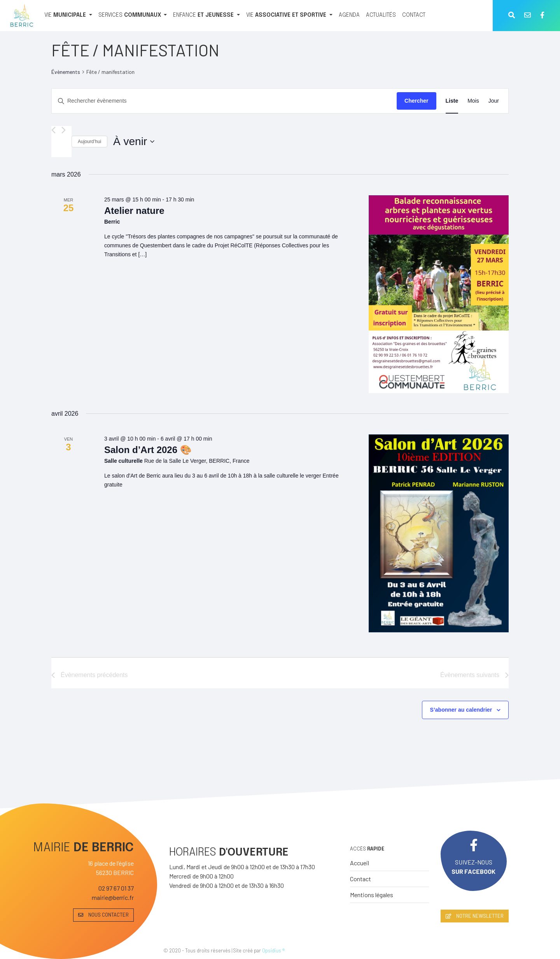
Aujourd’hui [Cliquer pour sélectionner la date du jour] (89, 142)
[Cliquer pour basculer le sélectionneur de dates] (134, 142)
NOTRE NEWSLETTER (475, 916)
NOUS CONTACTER (103, 915)
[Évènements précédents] (53, 130)
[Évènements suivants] (64, 130)
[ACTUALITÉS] (381, 16)
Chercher (416, 101)
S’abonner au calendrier (461, 710)
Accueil (360, 863)
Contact (360, 879)
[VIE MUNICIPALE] (68, 16)
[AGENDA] (349, 16)
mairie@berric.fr (113, 897)
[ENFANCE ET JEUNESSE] (206, 16)
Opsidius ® (273, 950)
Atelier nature (134, 211)
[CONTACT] (414, 16)
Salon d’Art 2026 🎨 (148, 450)
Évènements (66, 72)
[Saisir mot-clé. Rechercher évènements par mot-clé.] (224, 101)
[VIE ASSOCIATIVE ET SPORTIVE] (289, 16)
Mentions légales (372, 895)
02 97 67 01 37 (116, 888)
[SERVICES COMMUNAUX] (133, 16)
